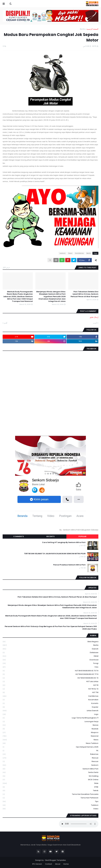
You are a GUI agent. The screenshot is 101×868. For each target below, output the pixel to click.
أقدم (6, 323)
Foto (50, 667)
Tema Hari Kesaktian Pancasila (50, 794)
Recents (50, 536)
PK (50, 751)
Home (66, 864)
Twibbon (50, 805)
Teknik (50, 791)
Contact (49, 864)
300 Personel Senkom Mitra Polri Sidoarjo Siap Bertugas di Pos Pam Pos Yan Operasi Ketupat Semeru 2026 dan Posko (51, 628)
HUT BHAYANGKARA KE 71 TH (50, 674)
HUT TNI (50, 693)
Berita (82, 29)
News (70, 253)
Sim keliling (50, 776)
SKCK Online (50, 780)
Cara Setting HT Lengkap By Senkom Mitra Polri (64, 542)
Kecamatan (50, 700)
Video (50, 809)
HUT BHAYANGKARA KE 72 (50, 678)
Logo (50, 714)
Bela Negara (50, 642)
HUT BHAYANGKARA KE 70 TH (50, 671)
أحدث (95, 323)
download (50, 660)
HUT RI (50, 685)
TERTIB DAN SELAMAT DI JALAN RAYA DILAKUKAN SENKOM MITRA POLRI (55, 554)
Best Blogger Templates (56, 860)
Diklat (50, 656)
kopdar (50, 707)
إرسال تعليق (94, 317)
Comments (19, 536)
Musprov (50, 733)
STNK (50, 787)
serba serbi (50, 772)
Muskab (50, 729)
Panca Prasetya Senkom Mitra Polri (69, 565)
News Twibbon (50, 743)
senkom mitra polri (50, 769)
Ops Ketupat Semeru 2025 (50, 747)
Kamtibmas (79, 253)
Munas (50, 725)
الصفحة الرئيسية (92, 29)
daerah (50, 649)
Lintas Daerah (50, 711)
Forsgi (50, 663)
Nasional (50, 736)
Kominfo (50, 703)
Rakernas (50, 754)
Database (50, 653)
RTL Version (37, 864)
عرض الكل (6, 267)
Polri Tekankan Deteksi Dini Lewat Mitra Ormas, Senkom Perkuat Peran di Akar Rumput (84, 294)
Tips (50, 802)
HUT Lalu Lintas (50, 682)
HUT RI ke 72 (50, 689)
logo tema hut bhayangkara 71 (50, 718)
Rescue (50, 758)
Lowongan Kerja (50, 722)
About (58, 864)
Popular (82, 536)
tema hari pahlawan (50, 798)
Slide (50, 783)
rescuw (50, 762)
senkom (63, 253)
